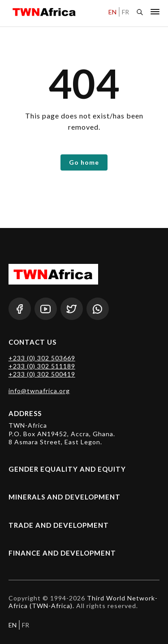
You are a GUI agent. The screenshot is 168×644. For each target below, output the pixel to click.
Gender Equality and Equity (67, 469)
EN (112, 12)
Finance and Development (62, 553)
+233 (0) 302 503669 (42, 358)
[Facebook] (20, 309)
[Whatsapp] (98, 309)
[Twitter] (72, 309)
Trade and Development (59, 525)
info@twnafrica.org (39, 391)
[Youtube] (46, 309)
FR (125, 12)
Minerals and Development (65, 497)
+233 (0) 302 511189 (42, 366)
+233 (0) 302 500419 (42, 374)
